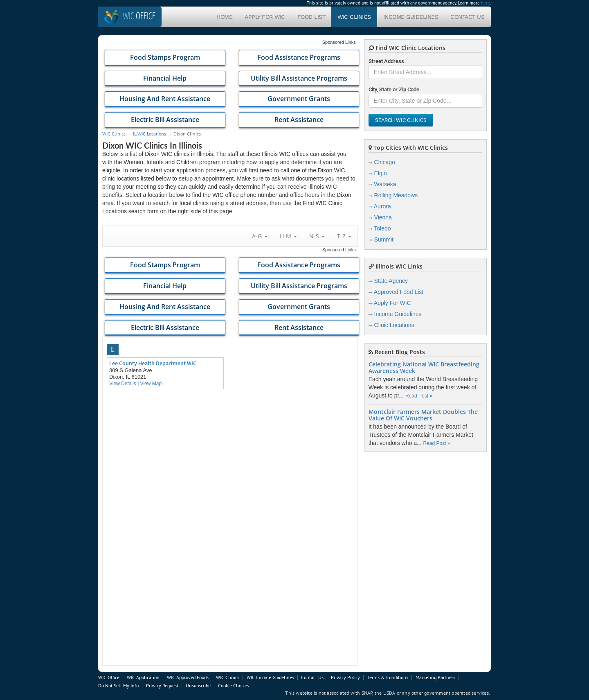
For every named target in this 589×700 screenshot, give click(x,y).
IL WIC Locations (149, 134)
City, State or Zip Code (394, 89)
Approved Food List (399, 292)
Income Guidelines (411, 17)
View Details (123, 384)
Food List (311, 17)
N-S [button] (317, 236)
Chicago (385, 162)
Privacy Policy (345, 677)
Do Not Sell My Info (118, 685)
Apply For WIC (265, 17)
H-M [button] (288, 236)
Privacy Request (162, 685)
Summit (384, 239)
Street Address (386, 61)
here (486, 3)
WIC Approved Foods (188, 677)
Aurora (382, 206)
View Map (151, 384)
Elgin (381, 173)
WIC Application (143, 677)
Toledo (382, 228)
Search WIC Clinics (401, 120)
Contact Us (467, 17)
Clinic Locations (394, 325)
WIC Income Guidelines (270, 677)
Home (224, 17)
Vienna (383, 217)
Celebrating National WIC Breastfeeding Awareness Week (424, 368)
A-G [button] (260, 236)
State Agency (391, 281)
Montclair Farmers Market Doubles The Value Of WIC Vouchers (423, 415)
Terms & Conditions (388, 677)
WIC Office (109, 677)
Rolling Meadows (396, 195)
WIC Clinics (354, 17)
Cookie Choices (234, 685)
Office (139, 17)
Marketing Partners (435, 677)
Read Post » (419, 396)
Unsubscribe (198, 685)
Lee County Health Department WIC (153, 363)
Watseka (385, 184)
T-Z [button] (344, 236)
